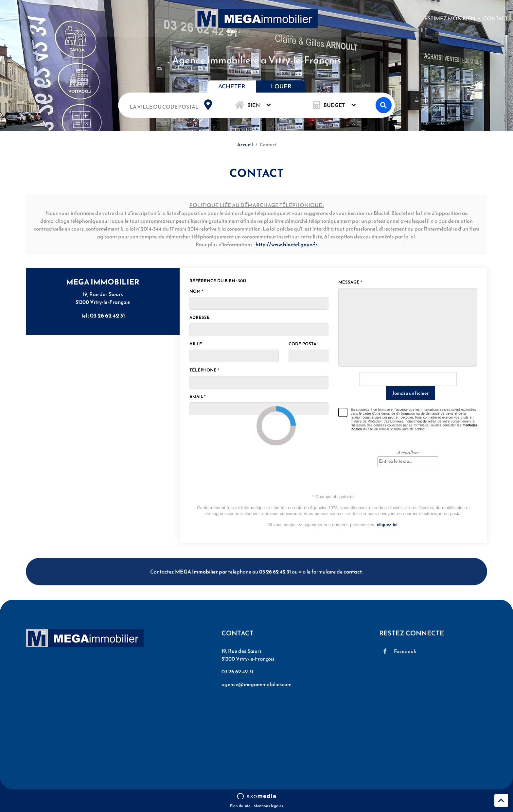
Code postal (304, 344)
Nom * (196, 291)
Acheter (232, 86)
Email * (197, 397)
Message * (350, 282)
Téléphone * (204, 370)
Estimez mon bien (450, 19)
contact (353, 585)
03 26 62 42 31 (107, 315)
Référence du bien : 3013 (218, 281)
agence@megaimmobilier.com (256, 684)
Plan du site (240, 806)
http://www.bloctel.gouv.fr (286, 244)
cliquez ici (387, 525)
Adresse (200, 317)
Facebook (405, 651)
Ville (196, 344)
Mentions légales (268, 806)
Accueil (245, 145)
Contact (496, 19)
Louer (281, 86)
